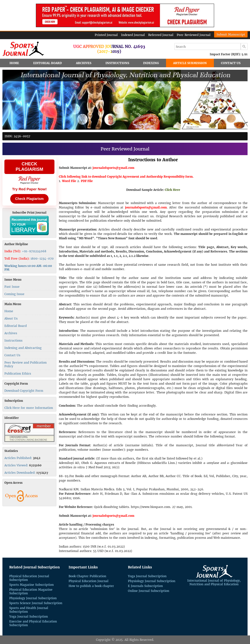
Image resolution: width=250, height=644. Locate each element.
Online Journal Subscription (149, 591)
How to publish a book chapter (91, 586)
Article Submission (190, 63)
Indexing (151, 63)
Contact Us (231, 63)
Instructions (117, 63)
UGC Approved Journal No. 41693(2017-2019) (109, 49)
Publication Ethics (18, 374)
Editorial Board (47, 63)
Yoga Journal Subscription (29, 616)
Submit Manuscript (231, 34)
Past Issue (12, 287)
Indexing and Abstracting (23, 348)
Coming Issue (14, 294)
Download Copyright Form (24, 391)
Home (14, 63)
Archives (84, 63)
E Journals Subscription (145, 586)
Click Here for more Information (29, 408)
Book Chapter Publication (87, 576)
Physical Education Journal (89, 581)
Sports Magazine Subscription (31, 585)
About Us (11, 318)
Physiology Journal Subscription (33, 598)
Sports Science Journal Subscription (36, 603)
